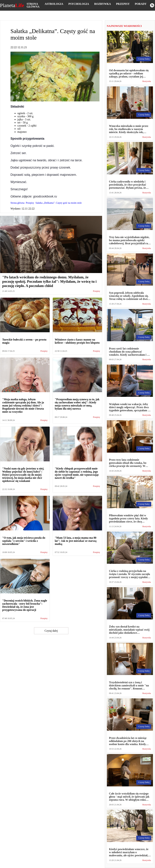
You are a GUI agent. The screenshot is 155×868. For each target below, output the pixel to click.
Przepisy (123, 4)
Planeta (12, 5)
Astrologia (54, 4)
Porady (141, 4)
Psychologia (79, 4)
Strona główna (33, 5)
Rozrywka (103, 4)
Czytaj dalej (51, 631)
